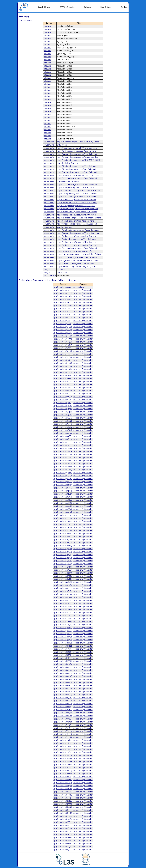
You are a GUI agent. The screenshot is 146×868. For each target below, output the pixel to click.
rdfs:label (47, 26)
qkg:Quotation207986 (63, 384)
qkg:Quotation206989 (63, 381)
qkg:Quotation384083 (63, 491)
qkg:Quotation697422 (63, 710)
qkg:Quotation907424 (63, 837)
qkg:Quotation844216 (63, 801)
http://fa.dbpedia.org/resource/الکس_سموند (76, 206)
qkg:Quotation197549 (63, 372)
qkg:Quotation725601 (63, 740)
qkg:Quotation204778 (63, 378)
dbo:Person (62, 273)
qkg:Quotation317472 (63, 445)
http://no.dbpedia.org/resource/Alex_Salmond (77, 187)
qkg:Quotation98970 (62, 850)
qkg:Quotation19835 (62, 375)
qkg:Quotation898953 (63, 831)
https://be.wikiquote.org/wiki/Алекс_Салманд (77, 148)
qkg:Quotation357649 (63, 473)
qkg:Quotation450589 (63, 564)
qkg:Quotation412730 (63, 518)
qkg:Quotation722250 (63, 737)
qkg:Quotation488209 (63, 579)
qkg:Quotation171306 (63, 348)
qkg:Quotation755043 (63, 761)
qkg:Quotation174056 (63, 351)
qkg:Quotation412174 (62, 515)
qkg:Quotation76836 (62, 777)
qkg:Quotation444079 (63, 552)
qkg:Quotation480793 (63, 573)
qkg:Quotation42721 (62, 536)
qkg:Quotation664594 (63, 691)
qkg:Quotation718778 (63, 734)
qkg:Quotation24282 (62, 403)
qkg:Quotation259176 (63, 415)
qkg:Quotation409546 (63, 512)
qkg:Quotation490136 (63, 582)
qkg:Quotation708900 (63, 722)
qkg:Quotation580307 (63, 631)
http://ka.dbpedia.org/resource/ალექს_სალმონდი (79, 254)
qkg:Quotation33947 (62, 287)
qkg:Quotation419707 (63, 527)
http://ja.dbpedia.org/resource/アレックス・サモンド (80, 175)
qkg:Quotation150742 (63, 318)
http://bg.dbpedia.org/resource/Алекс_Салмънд (78, 260)
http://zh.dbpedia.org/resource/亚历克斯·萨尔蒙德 (78, 160)
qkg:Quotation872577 (63, 816)
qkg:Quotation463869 (63, 570)
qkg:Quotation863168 (63, 813)
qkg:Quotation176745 (63, 357)
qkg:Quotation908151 (63, 841)
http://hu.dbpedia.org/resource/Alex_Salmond (77, 212)
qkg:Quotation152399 (63, 327)
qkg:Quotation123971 (62, 308)
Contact (124, 7)
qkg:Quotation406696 (63, 509)
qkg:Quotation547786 (63, 622)
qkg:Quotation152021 (62, 324)
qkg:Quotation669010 (63, 698)
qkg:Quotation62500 (62, 652)
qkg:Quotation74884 (62, 752)
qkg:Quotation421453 (63, 530)
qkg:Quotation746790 (63, 749)
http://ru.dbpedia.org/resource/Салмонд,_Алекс (78, 142)
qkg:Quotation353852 (63, 466)
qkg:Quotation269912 (63, 421)
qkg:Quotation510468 (63, 600)
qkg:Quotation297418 (63, 430)
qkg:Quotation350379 (63, 460)
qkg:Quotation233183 (63, 397)
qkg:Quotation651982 (63, 679)
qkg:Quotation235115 (62, 400)
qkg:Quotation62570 (62, 655)
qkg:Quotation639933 (63, 667)
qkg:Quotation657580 (63, 685)
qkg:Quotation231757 (63, 394)
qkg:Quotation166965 (63, 342)
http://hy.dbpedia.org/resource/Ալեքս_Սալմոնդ (78, 157)
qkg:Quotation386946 (63, 497)
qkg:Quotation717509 (63, 731)
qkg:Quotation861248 (63, 807)
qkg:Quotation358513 (63, 476)
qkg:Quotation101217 (62, 290)
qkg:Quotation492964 (63, 585)
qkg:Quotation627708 (63, 661)
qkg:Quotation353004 (63, 463)
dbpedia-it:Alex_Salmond (68, 163)
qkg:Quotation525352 (63, 606)
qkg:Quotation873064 (63, 819)
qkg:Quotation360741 (63, 479)
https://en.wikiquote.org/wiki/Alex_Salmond (76, 263)
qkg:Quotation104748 (63, 293)
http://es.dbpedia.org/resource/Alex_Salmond (77, 248)
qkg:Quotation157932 (63, 336)
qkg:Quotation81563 (62, 798)
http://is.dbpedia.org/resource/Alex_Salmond (77, 151)
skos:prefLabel (50, 276)
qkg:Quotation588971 (63, 637)
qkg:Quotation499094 (63, 594)
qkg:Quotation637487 (63, 664)
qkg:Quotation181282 (63, 360)
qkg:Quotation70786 (62, 719)
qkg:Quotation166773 (63, 339)
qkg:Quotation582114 (63, 634)
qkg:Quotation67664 (62, 707)
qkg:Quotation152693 (63, 330)
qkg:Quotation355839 (63, 470)
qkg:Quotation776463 (63, 780)
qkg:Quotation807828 (63, 792)
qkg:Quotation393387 (63, 503)
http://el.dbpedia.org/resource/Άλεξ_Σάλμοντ (76, 251)
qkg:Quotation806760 (63, 789)
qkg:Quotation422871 (63, 533)
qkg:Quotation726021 (63, 743)
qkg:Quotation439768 (63, 549)
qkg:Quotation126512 (62, 311)
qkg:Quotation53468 (62, 612)
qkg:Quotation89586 (62, 825)
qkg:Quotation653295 (63, 682)
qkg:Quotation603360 (63, 643)
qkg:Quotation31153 (62, 442)
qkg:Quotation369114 (63, 482)
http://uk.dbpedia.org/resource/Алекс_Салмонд (78, 233)
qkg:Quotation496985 (63, 591)
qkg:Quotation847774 (63, 804)
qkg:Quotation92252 (62, 843)
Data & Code (106, 7)
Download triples (25, 20)
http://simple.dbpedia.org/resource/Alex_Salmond (79, 191)
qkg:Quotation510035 (63, 597)
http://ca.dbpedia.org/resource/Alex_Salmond (77, 154)
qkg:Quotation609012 (63, 646)
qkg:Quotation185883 (63, 369)
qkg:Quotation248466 (63, 409)
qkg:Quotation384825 (63, 494)
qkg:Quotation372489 (63, 485)
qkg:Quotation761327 (63, 767)
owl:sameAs (49, 142)
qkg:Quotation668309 (63, 695)
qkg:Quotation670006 (63, 701)
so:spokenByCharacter (83, 290)
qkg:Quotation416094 (63, 521)
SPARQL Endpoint (67, 7)
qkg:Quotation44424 (62, 555)
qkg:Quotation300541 (63, 433)
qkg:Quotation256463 (63, 412)
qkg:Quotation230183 (63, 391)
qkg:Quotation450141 (63, 561)
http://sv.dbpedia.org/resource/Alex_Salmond (77, 257)
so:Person (61, 269)
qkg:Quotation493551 (63, 588)
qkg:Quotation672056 (63, 704)
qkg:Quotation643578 (63, 676)
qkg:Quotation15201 (62, 321)
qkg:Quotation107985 (63, 296)
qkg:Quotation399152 (63, 506)
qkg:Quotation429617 (63, 540)
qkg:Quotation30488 (62, 436)
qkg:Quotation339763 (63, 451)
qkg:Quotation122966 (63, 305)
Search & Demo (44, 7)
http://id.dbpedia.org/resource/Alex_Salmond (77, 200)
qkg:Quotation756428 (63, 764)
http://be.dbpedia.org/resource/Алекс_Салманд (78, 230)
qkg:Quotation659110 (63, 688)
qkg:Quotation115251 (62, 299)
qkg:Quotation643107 (63, 670)
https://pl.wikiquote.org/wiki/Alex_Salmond (76, 221)
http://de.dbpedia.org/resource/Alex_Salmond (77, 166)
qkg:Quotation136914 (63, 315)
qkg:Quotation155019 (63, 333)
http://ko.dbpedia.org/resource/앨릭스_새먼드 (77, 193)
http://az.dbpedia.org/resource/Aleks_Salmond (77, 209)
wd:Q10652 (62, 145)
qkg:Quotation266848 (63, 418)
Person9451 (24, 16)
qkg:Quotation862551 (63, 810)
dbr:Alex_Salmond (65, 227)
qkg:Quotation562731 (63, 628)
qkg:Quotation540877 (63, 616)
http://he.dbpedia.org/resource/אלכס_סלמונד (76, 215)
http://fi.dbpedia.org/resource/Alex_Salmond (76, 169)
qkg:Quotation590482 (63, 640)
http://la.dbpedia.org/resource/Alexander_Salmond (79, 218)
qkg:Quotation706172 (63, 716)
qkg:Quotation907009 (63, 834)
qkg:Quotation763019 (63, 771)
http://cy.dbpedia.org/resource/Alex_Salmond (77, 224)
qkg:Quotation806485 (63, 786)
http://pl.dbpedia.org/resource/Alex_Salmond (77, 197)
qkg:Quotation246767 (63, 406)
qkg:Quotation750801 (63, 755)
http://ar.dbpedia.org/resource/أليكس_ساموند (76, 267)
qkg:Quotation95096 (62, 847)
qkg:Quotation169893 (63, 345)
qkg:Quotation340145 (63, 454)
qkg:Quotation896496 (63, 828)
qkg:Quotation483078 (63, 576)
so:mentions (79, 287)
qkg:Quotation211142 (62, 387)
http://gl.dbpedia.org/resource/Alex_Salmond (77, 245)
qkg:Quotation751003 (63, 758)
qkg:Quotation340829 (63, 457)
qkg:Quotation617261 (63, 649)
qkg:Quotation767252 (63, 774)
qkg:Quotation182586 (63, 363)
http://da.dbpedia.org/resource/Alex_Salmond (77, 203)
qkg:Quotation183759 (63, 366)
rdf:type (47, 269)
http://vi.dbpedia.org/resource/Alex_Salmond (77, 242)
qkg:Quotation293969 (63, 427)
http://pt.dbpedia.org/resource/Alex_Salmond (77, 178)
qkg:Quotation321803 (63, 448)
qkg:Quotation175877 (63, 354)
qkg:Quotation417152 (62, 524)
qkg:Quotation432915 (63, 542)
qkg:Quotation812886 (63, 795)
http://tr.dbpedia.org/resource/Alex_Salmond (76, 239)
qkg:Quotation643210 (63, 673)
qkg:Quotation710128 (63, 725)
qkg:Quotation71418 (62, 728)
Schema (87, 7)
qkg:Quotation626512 (63, 658)
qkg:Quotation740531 (63, 746)
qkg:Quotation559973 (63, 625)
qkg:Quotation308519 (63, 439)
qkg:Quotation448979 (63, 558)
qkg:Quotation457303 (63, 567)
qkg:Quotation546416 (63, 619)
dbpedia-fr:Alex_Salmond (68, 181)
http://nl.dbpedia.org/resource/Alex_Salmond (77, 236)
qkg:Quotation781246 (63, 783)
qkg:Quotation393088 (63, 500)
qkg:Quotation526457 (63, 609)
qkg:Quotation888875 (63, 822)
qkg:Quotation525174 (63, 603)
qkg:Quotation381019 (63, 488)
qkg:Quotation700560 (63, 713)
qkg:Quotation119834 (63, 302)
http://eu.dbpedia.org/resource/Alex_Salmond (77, 172)
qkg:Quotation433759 (63, 546)
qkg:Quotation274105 (63, 424)
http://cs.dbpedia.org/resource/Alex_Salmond (77, 184)
